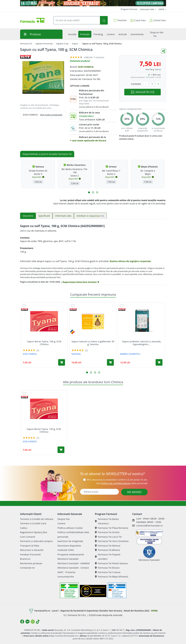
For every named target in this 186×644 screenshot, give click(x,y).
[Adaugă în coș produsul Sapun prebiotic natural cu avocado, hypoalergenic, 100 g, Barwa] (159, 362)
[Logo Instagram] (33, 622)
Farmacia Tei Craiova (108, 572)
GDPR (162, 9)
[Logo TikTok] (38, 622)
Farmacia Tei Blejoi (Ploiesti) (112, 577)
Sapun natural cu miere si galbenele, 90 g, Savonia (93, 343)
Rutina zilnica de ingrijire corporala (130, 261)
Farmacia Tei (26, 44)
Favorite (120, 20)
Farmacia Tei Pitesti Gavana (111, 563)
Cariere (62, 523)
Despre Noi (64, 519)
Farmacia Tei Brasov (107, 568)
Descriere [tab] (28, 216)
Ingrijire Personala (44, 44)
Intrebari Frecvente (30, 554)
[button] (89, 192)
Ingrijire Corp (62, 44)
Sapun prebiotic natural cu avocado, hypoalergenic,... (142, 343)
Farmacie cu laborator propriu (36, 541)
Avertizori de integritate (70, 541)
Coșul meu (138, 20)
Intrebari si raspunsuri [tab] (90, 216)
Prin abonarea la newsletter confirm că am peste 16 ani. (117, 480)
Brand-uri (25, 559)
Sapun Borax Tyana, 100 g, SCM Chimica (44, 343)
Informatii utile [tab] (63, 216)
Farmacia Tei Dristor (107, 532)
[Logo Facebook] (22, 622)
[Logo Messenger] (27, 622)
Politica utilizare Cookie (70, 528)
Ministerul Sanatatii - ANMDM (74, 563)
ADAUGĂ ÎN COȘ (143, 92)
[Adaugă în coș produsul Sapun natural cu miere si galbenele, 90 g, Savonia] (110, 362)
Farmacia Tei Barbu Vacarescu (107, 521)
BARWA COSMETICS (130, 354)
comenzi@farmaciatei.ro (150, 525)
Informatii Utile (147, 9)
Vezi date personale (122, 483)
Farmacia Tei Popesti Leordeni (108, 557)
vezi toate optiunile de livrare (88, 140)
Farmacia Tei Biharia (107, 550)
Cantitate (136, 84)
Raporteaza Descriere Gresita (81, 282)
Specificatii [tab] (44, 216)
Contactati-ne (27, 568)
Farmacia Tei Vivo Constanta (112, 541)
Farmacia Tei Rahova (108, 546)
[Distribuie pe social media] (164, 51)
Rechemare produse (31, 563)
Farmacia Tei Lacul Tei (108, 537)
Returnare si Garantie (32, 550)
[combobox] (77, 20)
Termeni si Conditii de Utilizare (37, 519)
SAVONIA (76, 354)
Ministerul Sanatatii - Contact (73, 568)
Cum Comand (28, 537)
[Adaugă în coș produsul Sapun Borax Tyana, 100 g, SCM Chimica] (62, 362)
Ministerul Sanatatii (68, 559)
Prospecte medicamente (71, 554)
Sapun (75, 44)
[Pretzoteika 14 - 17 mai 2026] (93, 3)
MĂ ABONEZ (134, 492)
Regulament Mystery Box (34, 532)
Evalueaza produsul (80, 61)
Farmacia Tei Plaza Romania (112, 528)
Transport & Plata (30, 546)
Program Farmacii (129, 9)
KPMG (154, 611)
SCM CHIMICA (86, 67)
